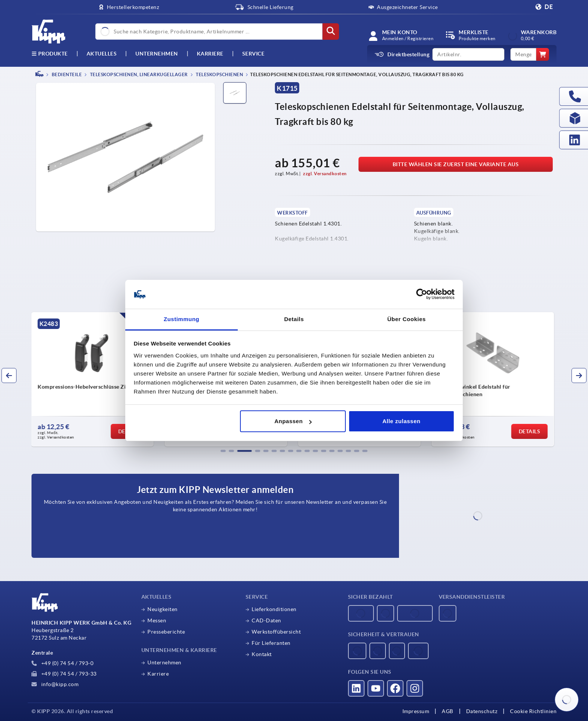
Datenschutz (482, 711)
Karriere (210, 54)
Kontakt (262, 654)
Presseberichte (166, 632)
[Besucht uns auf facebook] (395, 688)
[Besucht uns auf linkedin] (356, 688)
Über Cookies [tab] (407, 319)
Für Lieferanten (271, 643)
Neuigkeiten (163, 609)
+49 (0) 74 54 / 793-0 (62, 663)
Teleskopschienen (219, 74)
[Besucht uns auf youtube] (376, 688)
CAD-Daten (266, 620)
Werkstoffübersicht (276, 632)
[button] (223, 451)
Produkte (50, 54)
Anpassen (293, 421)
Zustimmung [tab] (182, 319)
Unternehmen (157, 54)
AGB (448, 711)
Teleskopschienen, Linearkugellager (138, 74)
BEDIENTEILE (66, 74)
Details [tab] (294, 319)
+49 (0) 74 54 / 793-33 (64, 674)
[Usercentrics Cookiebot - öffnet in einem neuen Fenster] (422, 294)
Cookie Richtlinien (533, 711)
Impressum (416, 711)
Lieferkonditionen (274, 609)
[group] (94, 379)
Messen (157, 620)
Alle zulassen (402, 421)
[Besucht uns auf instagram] (415, 688)
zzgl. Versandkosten (325, 173)
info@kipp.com (55, 684)
